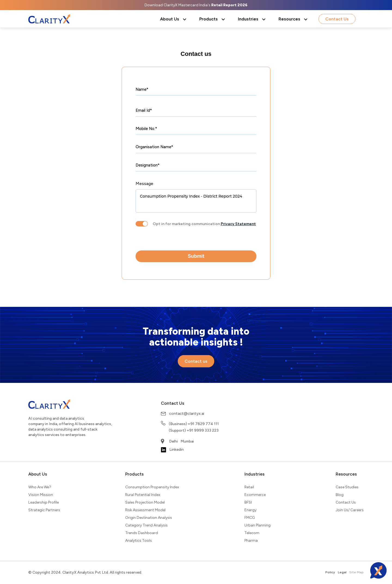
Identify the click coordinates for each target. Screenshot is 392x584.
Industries (248, 19)
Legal (342, 572)
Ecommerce (255, 495)
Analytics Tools (139, 541)
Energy (250, 510)
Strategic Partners (44, 510)
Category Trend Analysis (146, 525)
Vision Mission (41, 495)
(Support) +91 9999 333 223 (194, 430)
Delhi (173, 441)
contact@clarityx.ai (187, 414)
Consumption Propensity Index (152, 487)
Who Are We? (40, 487)
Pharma (251, 541)
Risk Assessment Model (145, 510)
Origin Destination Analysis (149, 518)
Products (209, 19)
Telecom (252, 533)
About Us (170, 19)
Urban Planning (258, 525)
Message (144, 184)
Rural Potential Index (143, 495)
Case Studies (347, 487)
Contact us (196, 54)
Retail (249, 487)
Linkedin (172, 450)
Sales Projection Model (145, 502)
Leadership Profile (44, 502)
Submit (196, 256)
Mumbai (187, 441)
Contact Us (337, 19)
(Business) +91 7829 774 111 (194, 424)
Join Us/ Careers (350, 510)
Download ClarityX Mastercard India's (196, 5)
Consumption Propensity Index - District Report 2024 (196, 201)
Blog (340, 495)
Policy (330, 572)
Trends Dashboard (142, 533)
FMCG (250, 518)
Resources (289, 19)
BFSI (248, 502)
